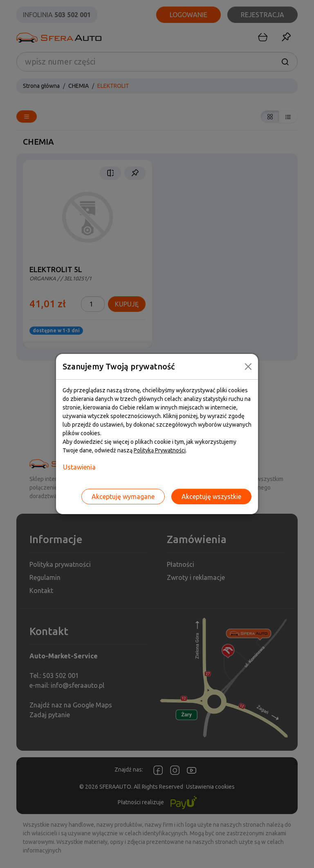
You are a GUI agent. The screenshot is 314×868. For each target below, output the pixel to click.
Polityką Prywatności (160, 450)
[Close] (248, 367)
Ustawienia (79, 467)
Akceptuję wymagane (123, 497)
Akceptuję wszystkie (211, 497)
